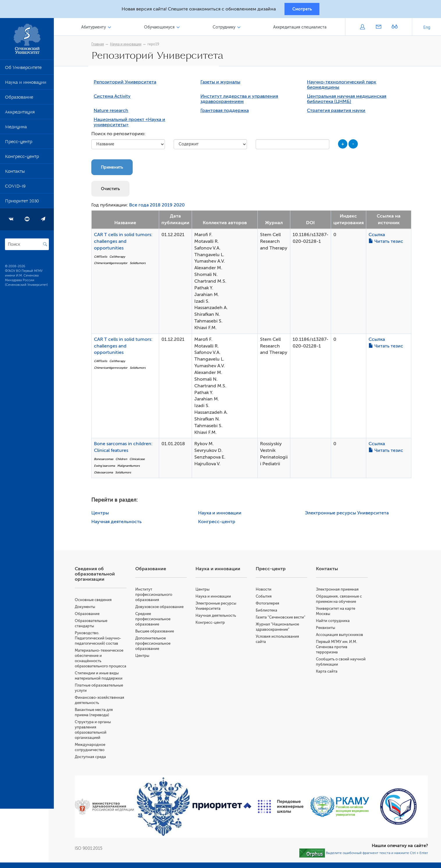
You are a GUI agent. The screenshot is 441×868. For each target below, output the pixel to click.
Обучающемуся (162, 29)
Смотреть (302, 10)
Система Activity (115, 98)
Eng (427, 29)
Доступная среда (96, 764)
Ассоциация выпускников (341, 636)
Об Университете (23, 70)
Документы (90, 608)
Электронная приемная (339, 591)
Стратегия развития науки (339, 113)
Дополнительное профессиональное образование (157, 645)
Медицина (16, 129)
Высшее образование (159, 633)
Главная (100, 46)
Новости (266, 591)
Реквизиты (327, 629)
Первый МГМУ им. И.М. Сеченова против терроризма (338, 649)
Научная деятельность (119, 523)
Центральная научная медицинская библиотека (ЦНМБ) (349, 101)
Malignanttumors (131, 467)
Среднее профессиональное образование (157, 621)
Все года (142, 207)
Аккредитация (20, 115)
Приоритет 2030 (22, 204)
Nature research (114, 113)
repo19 (156, 46)
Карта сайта (328, 673)
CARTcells (103, 258)
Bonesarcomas (106, 461)
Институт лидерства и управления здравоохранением (242, 101)
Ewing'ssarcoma (107, 467)
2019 (170, 207)
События (266, 598)
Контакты (15, 174)
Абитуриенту (98, 29)
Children (124, 461)
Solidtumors (140, 265)
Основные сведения (98, 601)
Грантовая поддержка (227, 113)
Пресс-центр (19, 144)
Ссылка (379, 236)
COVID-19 (15, 189)
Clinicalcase (140, 461)
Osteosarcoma (106, 474)
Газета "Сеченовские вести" (283, 619)
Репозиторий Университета (128, 84)
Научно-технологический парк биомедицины (344, 87)
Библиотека (269, 612)
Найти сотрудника (335, 622)
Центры (103, 515)
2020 (182, 207)
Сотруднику (226, 29)
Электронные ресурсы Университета (349, 515)
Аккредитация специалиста (300, 29)
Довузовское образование (163, 608)
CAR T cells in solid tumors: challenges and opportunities (126, 243)
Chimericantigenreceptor (113, 265)
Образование (19, 100)
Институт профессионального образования (158, 596)
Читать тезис (388, 243)
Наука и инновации (26, 85)
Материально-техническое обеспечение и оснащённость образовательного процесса (104, 663)
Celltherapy (120, 258)
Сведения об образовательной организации (100, 576)
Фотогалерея (270, 605)
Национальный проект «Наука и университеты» (132, 124)
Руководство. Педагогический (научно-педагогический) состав (103, 640)
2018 (158, 207)
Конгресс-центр (22, 159)
